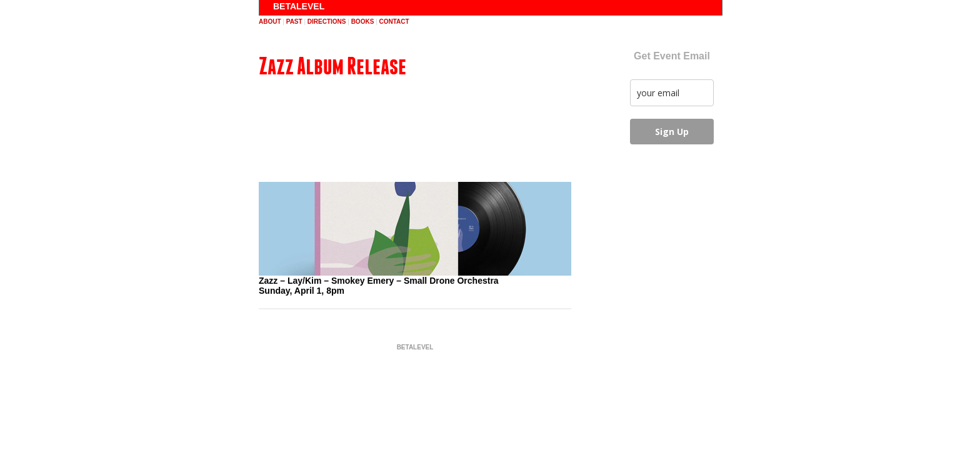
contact (394, 22)
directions (327, 22)
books (363, 22)
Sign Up (672, 132)
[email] (672, 93)
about (270, 22)
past (294, 22)
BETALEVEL (299, 6)
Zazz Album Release (332, 66)
